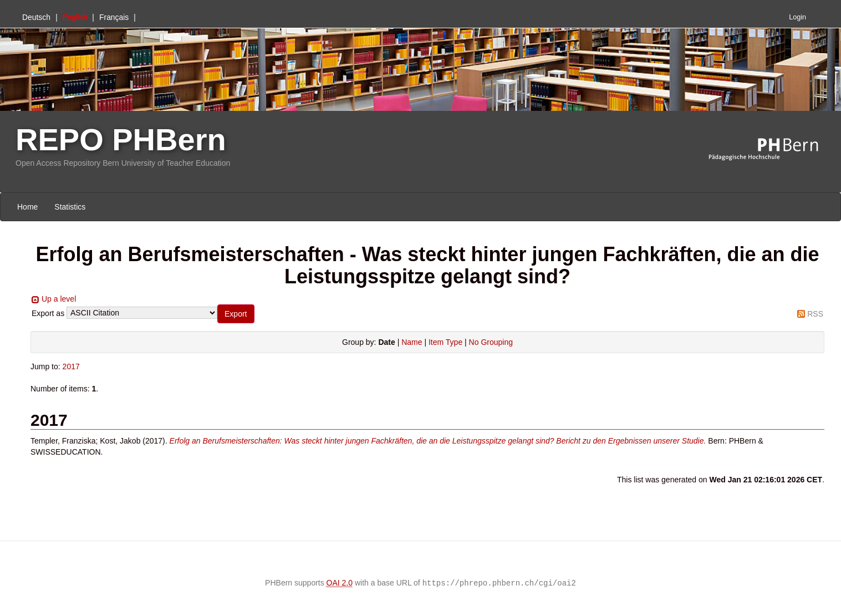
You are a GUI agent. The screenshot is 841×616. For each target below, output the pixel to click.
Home (27, 207)
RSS (815, 314)
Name (412, 342)
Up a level (59, 299)
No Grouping (491, 342)
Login (797, 17)
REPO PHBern (121, 139)
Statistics (70, 207)
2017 (71, 366)
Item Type (445, 342)
